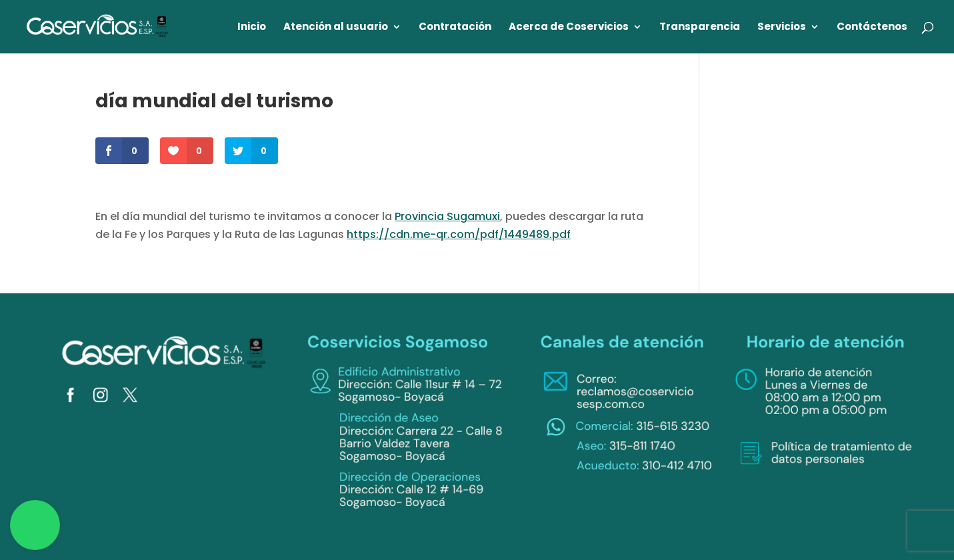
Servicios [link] (782, 28)
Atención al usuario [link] (336, 28)
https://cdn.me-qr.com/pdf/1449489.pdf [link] (459, 234)
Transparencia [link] (700, 28)
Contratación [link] (455, 28)
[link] (98, 26)
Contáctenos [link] (872, 28)
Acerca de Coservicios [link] (569, 28)
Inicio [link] (252, 28)
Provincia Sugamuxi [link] (447, 216)
